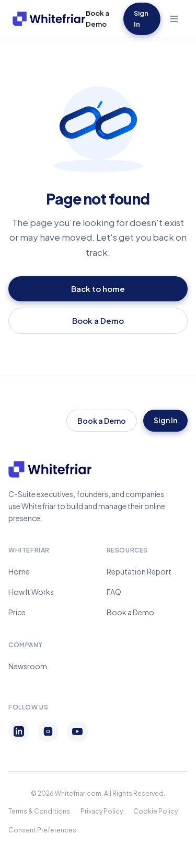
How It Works (31, 592)
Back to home (98, 289)
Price (17, 612)
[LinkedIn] (19, 731)
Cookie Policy (155, 811)
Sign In (141, 19)
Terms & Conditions (39, 811)
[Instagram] (48, 731)
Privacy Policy (102, 811)
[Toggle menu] (174, 19)
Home (19, 571)
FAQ (114, 592)
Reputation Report (139, 571)
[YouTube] (77, 731)
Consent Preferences (42, 830)
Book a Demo (97, 19)
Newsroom (28, 666)
